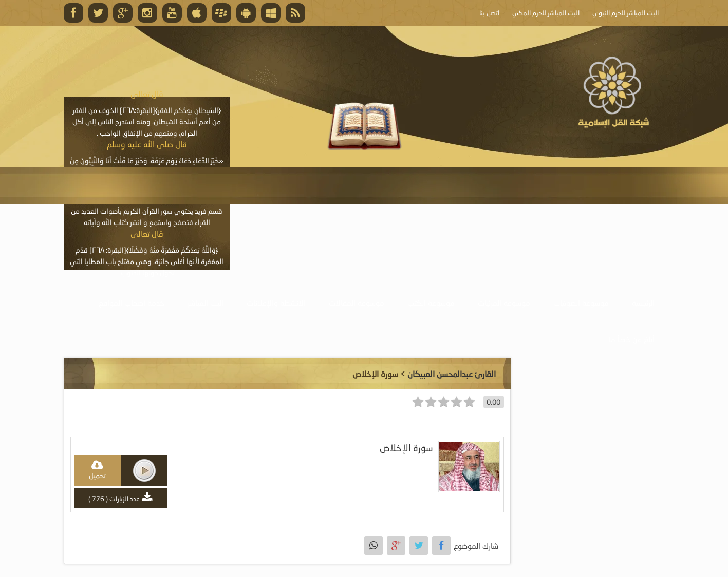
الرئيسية (643, 303)
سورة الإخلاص (406, 448)
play (144, 471)
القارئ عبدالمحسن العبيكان (452, 374)
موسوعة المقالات (357, 303)
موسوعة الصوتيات (581, 303)
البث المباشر (206, 303)
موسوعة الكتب (431, 303)
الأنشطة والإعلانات (276, 303)
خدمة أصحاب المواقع (132, 303)
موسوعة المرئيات (504, 303)
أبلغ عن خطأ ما (632, 339)
